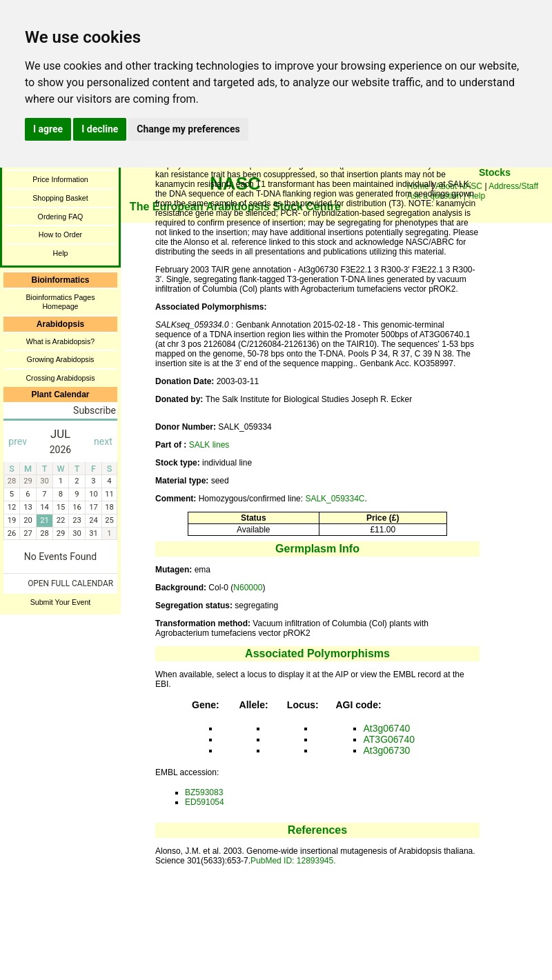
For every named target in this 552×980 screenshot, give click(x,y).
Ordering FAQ (61, 217)
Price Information (60, 179)
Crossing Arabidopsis (60, 378)
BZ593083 (204, 792)
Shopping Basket (60, 198)
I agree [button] (48, 129)
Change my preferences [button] (188, 129)
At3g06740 (387, 728)
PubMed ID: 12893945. (293, 861)
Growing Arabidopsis (61, 359)
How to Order (60, 234)
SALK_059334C (335, 499)
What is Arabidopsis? (61, 341)
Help (61, 253)
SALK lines (209, 445)
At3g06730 (387, 750)
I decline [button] (100, 129)
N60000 (248, 588)
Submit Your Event (61, 602)
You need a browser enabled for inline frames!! (495, 193)
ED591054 (205, 802)
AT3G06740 (389, 739)
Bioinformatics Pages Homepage (60, 302)
